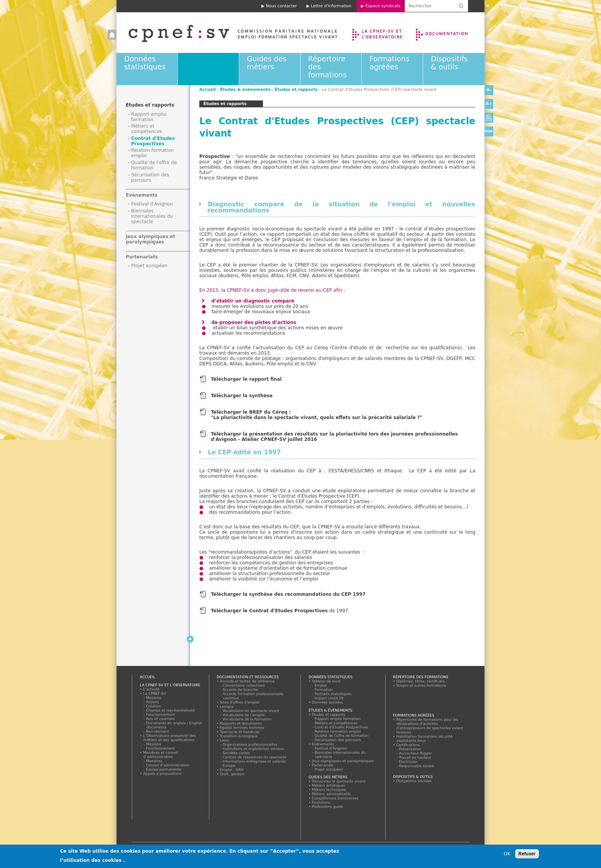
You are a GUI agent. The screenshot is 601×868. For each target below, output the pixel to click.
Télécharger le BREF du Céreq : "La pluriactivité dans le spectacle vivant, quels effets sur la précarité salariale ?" (317, 415)
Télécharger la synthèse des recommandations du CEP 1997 (289, 594)
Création (154, 706)
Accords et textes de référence (247, 681)
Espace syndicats (383, 6)
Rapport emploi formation (149, 117)
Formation (324, 690)
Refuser (527, 855)
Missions (154, 698)
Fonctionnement (161, 714)
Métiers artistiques (328, 785)
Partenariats (142, 257)
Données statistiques (145, 63)
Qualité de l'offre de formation (342, 736)
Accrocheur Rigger (415, 753)
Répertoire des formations (420, 677)
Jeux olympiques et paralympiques (150, 239)
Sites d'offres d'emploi (240, 702)
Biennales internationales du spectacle (152, 216)
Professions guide (328, 806)
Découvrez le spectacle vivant (339, 781)
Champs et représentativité (171, 710)
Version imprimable (489, 118)
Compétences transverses (335, 798)
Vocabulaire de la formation (247, 719)
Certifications (408, 745)
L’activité (151, 689)
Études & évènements (208, 63)
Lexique (227, 706)
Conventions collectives (244, 685)
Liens (224, 740)
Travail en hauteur (415, 757)
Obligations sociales (414, 781)
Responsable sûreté (417, 766)
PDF (489, 131)
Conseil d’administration (168, 765)
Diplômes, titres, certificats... (422, 681)
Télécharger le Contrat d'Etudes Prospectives (269, 611)
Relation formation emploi (338, 731)
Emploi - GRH (232, 770)
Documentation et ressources (449, 33)
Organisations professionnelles (250, 744)
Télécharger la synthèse (242, 396)
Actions (153, 702)
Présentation (410, 749)
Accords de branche (241, 690)
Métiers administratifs (331, 794)
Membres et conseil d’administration (161, 755)
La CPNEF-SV (155, 693)
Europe (229, 765)
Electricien (408, 762)
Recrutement (158, 731)
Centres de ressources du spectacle (255, 757)
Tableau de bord (326, 681)
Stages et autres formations (421, 685)
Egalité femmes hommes (242, 727)
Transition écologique (239, 736)
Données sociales (327, 702)
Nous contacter (282, 6)
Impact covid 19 (329, 698)
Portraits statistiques (333, 694)
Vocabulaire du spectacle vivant (251, 711)
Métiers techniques (329, 790)
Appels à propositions (162, 773)
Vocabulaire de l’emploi (244, 715)
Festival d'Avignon (152, 204)
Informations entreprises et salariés (255, 761)
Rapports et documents (241, 723)
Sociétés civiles (236, 753)
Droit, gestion (232, 774)
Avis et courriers (161, 719)
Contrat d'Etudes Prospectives (153, 141)
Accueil (225, 33)
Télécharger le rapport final (246, 379)
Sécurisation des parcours (150, 178)
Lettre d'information (331, 6)
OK (507, 855)
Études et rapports (296, 90)
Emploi (321, 685)
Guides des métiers (267, 63)
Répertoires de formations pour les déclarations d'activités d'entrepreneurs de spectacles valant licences (430, 726)
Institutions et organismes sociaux (253, 749)
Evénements (142, 195)
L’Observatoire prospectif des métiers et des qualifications (169, 738)
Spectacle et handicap (240, 732)
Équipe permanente (164, 769)
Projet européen (149, 266)
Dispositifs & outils (449, 63)
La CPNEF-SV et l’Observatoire (378, 33)
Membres (154, 761)
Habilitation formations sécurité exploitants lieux (424, 738)
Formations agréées (389, 63)
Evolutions (321, 802)
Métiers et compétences (147, 129)
